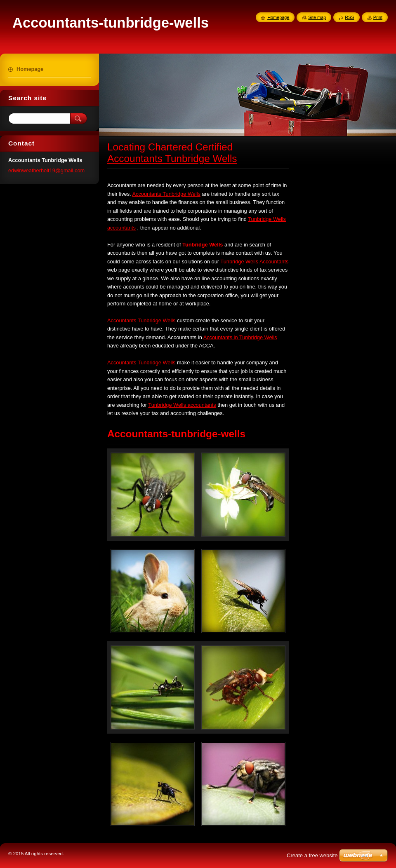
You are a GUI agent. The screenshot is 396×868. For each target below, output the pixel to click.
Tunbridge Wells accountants (182, 405)
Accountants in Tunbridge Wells (240, 337)
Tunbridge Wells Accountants (254, 262)
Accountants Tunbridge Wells (172, 158)
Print (378, 17)
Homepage (278, 17)
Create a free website (312, 855)
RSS (349, 17)
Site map (317, 17)
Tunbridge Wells (203, 245)
